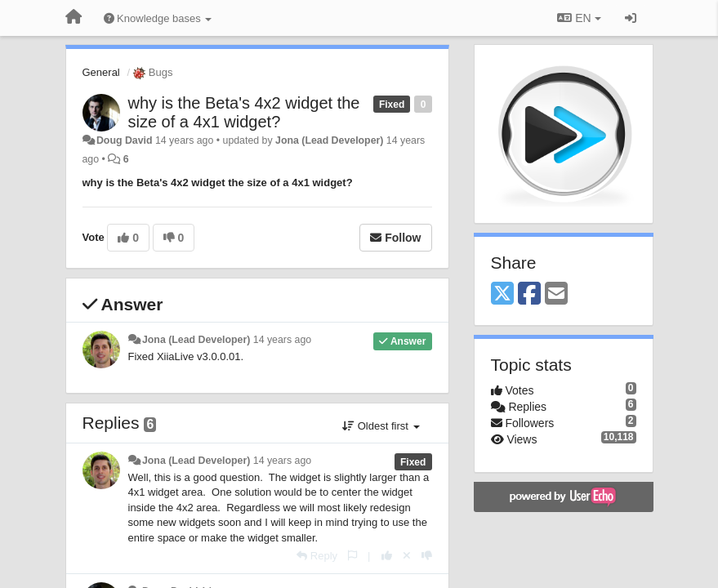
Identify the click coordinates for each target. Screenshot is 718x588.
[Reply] (317, 556)
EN (579, 18)
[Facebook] (529, 294)
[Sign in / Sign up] (631, 18)
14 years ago (282, 340)
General (101, 72)
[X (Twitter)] (502, 294)
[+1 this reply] (387, 556)
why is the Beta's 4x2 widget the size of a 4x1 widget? (244, 112)
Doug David (125, 140)
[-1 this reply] (427, 556)
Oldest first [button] (381, 426)
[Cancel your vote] (407, 556)
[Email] (556, 294)
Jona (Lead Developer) (329, 140)
